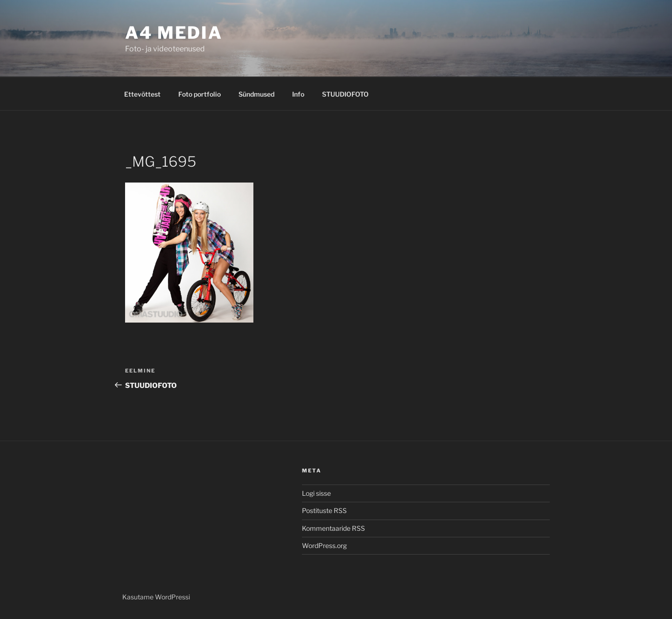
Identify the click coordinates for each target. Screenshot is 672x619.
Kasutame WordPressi (156, 597)
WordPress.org (324, 545)
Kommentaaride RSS (333, 528)
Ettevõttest (142, 94)
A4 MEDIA (174, 33)
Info (298, 94)
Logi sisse (316, 493)
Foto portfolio (199, 94)
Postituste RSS (324, 510)
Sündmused (256, 94)
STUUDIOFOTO (345, 94)
